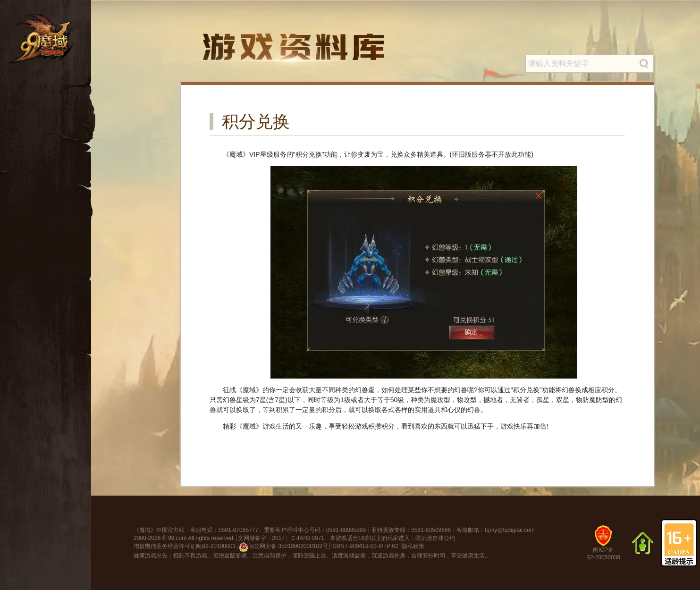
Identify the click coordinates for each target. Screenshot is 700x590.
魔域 (145, 530)
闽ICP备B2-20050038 (603, 546)
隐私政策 (413, 546)
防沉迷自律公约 (435, 538)
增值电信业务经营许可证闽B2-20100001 (185, 546)
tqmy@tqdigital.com (510, 530)
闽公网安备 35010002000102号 (283, 547)
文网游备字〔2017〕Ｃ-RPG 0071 (281, 538)
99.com (177, 538)
